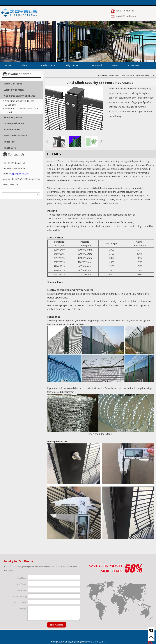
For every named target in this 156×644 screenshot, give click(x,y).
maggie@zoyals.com (126, 16)
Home (8, 65)
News (115, 65)
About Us (26, 65)
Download (97, 65)
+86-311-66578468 (125, 11)
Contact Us (134, 65)
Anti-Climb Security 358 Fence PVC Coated (22, 110)
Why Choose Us (74, 65)
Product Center (48, 65)
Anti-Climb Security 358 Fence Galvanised (19, 103)
